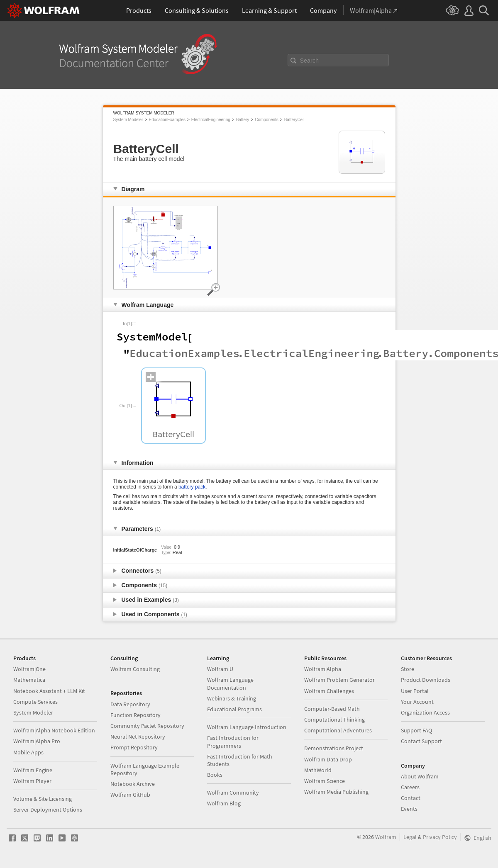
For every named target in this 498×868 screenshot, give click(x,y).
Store (408, 669)
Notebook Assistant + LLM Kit (49, 691)
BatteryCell (294, 120)
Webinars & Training (232, 698)
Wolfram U (220, 669)
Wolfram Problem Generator (339, 680)
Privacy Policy (440, 837)
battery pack (192, 487)
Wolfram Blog (224, 803)
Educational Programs (234, 709)
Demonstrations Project (334, 748)
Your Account (417, 702)
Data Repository (130, 704)
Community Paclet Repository (147, 726)
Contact (411, 798)
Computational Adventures (338, 730)
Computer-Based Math (332, 709)
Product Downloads (426, 680)
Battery (243, 120)
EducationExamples (167, 120)
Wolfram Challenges (329, 691)
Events (409, 809)
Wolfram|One (29, 669)
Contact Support (421, 741)
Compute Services (35, 702)
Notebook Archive (133, 784)
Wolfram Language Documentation (230, 683)
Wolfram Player (32, 781)
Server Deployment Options (48, 810)
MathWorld (318, 770)
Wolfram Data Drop (328, 759)
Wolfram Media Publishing (336, 792)
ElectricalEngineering (211, 120)
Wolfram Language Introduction (247, 727)
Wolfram (386, 837)
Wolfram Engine (33, 770)
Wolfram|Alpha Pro (37, 741)
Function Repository (135, 715)
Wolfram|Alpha (323, 669)
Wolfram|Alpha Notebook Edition (54, 730)
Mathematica (29, 680)
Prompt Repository (134, 747)
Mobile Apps (28, 752)
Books (215, 775)
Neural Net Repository (138, 737)
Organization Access (425, 712)
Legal (410, 837)
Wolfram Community (233, 793)
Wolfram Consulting (135, 669)
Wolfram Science (325, 781)
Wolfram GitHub (130, 795)
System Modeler (128, 120)
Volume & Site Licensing (43, 799)
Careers (410, 787)
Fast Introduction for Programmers (233, 742)
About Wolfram (420, 776)
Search (310, 61)
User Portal (415, 691)
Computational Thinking (334, 720)
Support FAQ (416, 730)
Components (267, 120)
